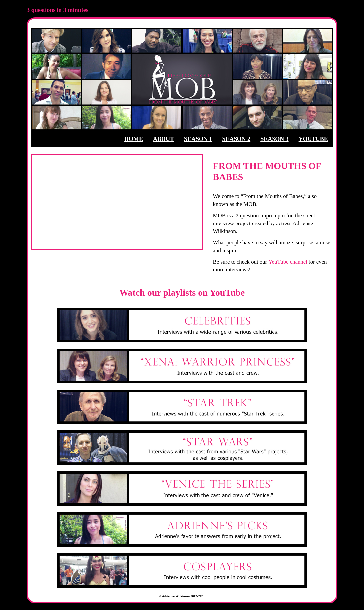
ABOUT (164, 139)
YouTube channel (288, 262)
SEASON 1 (198, 139)
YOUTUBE (313, 139)
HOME (134, 139)
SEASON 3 (274, 139)
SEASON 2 (237, 139)
